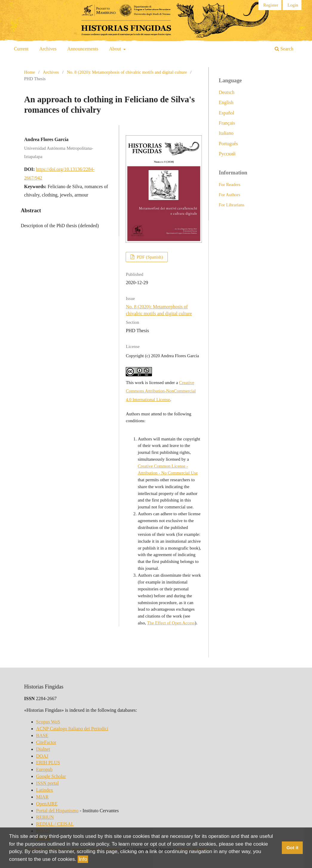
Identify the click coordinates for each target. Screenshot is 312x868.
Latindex (45, 790)
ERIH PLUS (48, 763)
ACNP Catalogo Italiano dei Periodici (72, 729)
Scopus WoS (48, 722)
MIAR (42, 797)
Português (228, 144)
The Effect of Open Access (171, 623)
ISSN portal (47, 783)
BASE (42, 735)
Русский (227, 154)
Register (271, 5)
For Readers (230, 185)
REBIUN (45, 817)
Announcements (83, 49)
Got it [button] (292, 848)
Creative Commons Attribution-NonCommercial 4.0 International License (161, 391)
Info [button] (83, 859)
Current (21, 49)
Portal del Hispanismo (57, 811)
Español (227, 113)
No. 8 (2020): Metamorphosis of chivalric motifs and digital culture (127, 72)
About (116, 49)
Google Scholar (51, 776)
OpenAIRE (47, 804)
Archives (48, 49)
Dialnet (43, 749)
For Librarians (232, 205)
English (226, 102)
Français (227, 123)
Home (30, 72)
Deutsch (227, 92)
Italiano (226, 133)
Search (284, 49)
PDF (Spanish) (149, 257)
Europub (44, 769)
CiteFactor (46, 742)
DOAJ (42, 756)
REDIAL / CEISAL (55, 824)
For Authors (230, 195)
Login (293, 5)
